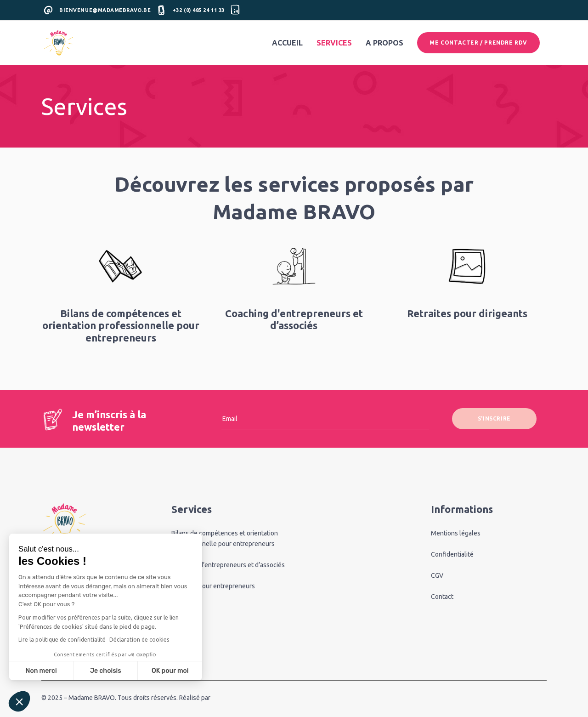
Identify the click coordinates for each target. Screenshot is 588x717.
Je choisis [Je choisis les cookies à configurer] (106, 671)
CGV (437, 575)
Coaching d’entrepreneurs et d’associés (228, 565)
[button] (19, 701)
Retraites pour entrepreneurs (213, 586)
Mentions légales (456, 533)
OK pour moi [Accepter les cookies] (170, 671)
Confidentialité (452, 554)
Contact (442, 597)
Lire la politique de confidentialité (62, 640)
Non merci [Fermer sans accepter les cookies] (41, 671)
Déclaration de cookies (139, 640)
